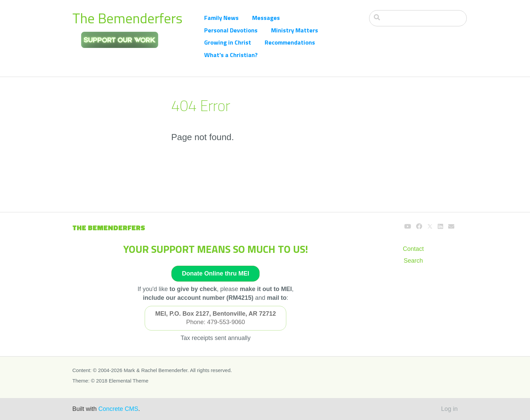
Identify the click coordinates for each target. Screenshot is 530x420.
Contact (413, 249)
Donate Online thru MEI (215, 273)
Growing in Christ (228, 42)
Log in (449, 409)
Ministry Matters (295, 30)
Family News (221, 18)
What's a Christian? (231, 55)
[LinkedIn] (440, 227)
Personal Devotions (231, 30)
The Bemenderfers (127, 18)
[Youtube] (408, 227)
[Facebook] (419, 227)
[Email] (451, 227)
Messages (266, 18)
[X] (430, 227)
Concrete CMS (118, 409)
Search (413, 261)
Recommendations (290, 42)
